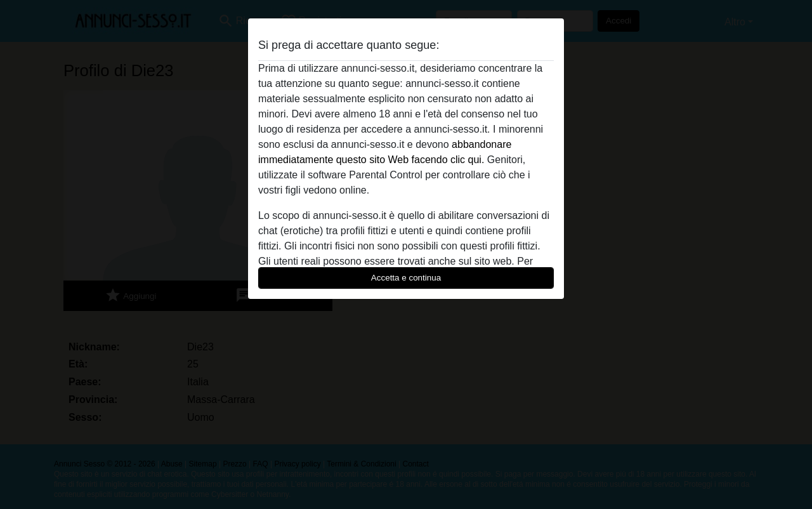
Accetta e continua (406, 278)
